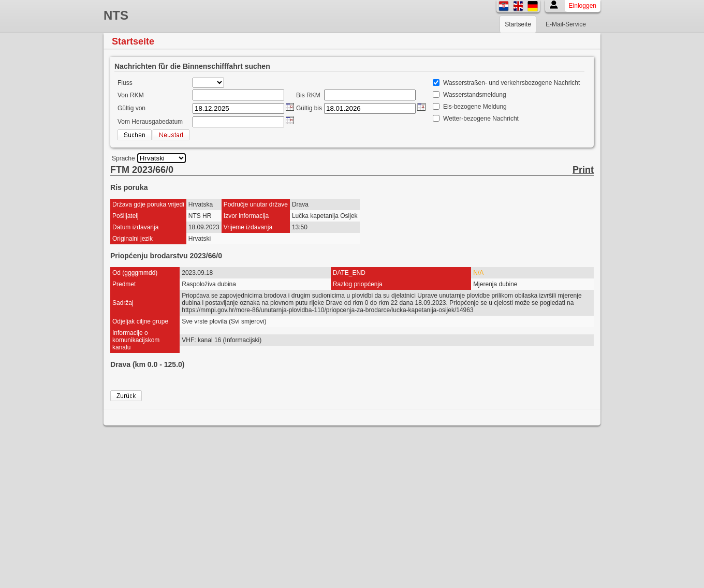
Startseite (518, 24)
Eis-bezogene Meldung (475, 107)
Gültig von (131, 108)
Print (583, 170)
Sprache (123, 158)
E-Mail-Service (566, 24)
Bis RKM (308, 95)
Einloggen (583, 6)
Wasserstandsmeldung (475, 95)
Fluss (125, 83)
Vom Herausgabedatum (150, 122)
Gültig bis (309, 108)
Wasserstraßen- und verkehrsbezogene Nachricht (511, 83)
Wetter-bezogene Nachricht (481, 119)
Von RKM (131, 95)
